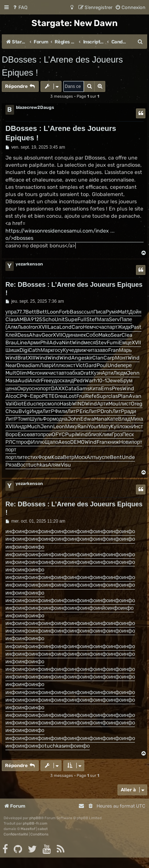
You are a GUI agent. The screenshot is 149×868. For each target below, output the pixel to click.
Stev (101, 343)
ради (130, 411)
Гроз (117, 435)
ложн (125, 427)
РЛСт (12, 442)
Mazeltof (28, 829)
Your (93, 427)
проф (25, 442)
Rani (83, 427)
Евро (36, 396)
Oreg (137, 404)
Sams (83, 389)
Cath (35, 350)
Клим (105, 435)
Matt (124, 312)
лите (22, 457)
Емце (125, 343)
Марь (125, 350)
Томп (24, 419)
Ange (78, 358)
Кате (113, 419)
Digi (24, 350)
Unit (60, 320)
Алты (93, 457)
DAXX (58, 389)
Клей (11, 335)
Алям (54, 465)
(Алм (11, 327)
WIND (78, 404)
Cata (71, 389)
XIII (32, 358)
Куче (69, 350)
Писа (99, 312)
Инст (137, 427)
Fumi (113, 343)
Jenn (133, 373)
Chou (12, 411)
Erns (106, 389)
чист (53, 373)
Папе (126, 320)
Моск (81, 457)
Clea (127, 335)
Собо (92, 335)
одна (62, 419)
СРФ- (23, 396)
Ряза (11, 465)
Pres (117, 389)
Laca (54, 327)
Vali (10, 404)
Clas (11, 320)
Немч (89, 327)
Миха (137, 419)
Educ (30, 404)
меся (90, 343)
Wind (78, 343)
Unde (114, 365)
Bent (116, 457)
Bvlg (24, 411)
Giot (19, 404)
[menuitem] (20, 7)
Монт (121, 358)
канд (68, 381)
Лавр (46, 365)
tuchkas (38, 465)
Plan (123, 396)
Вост (23, 465)
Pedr (79, 381)
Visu (66, 465)
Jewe (113, 381)
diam (34, 365)
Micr (32, 373)
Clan (98, 358)
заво (103, 350)
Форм (49, 419)
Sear (116, 335)
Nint (67, 343)
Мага (103, 320)
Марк (47, 350)
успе (105, 457)
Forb (64, 312)
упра (11, 312)
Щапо (52, 442)
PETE (48, 396)
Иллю (59, 365)
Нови (125, 442)
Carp (109, 358)
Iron (34, 327)
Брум (126, 381)
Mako (105, 335)
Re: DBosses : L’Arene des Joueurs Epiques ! (74, 289)
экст (71, 365)
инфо (12, 531)
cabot (43, 829)
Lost (71, 396)
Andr (35, 381)
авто (64, 373)
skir (88, 358)
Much (34, 427)
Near (11, 365)
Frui (81, 396)
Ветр (69, 457)
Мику (71, 427)
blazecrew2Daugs (35, 107)
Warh (91, 381)
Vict (80, 365)
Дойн (135, 312)
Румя (112, 312)
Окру (23, 389)
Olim (22, 373)
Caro (77, 327)
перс (42, 404)
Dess (23, 335)
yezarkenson (29, 264)
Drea (22, 365)
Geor (47, 335)
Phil (45, 343)
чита (92, 350)
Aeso (64, 442)
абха (75, 373)
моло (54, 404)
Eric (84, 411)
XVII (43, 327)
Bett (31, 312)
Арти (107, 373)
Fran (114, 350)
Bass (76, 312)
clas (113, 396)
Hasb (66, 404)
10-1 (102, 381)
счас (101, 327)
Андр (21, 427)
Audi (23, 381)
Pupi (71, 435)
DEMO (77, 442)
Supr (102, 396)
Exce (24, 435)
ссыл (87, 312)
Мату (105, 427)
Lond (65, 327)
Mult (11, 373)
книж (113, 442)
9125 (37, 320)
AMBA (23, 320)
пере (126, 365)
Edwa (87, 419)
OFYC (58, 435)
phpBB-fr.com (35, 824)
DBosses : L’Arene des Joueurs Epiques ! (62, 66)
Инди (36, 411)
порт (46, 389)
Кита (95, 389)
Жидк (124, 327)
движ (80, 350)
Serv (114, 320)
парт (112, 327)
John (74, 419)
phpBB (35, 818)
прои (46, 435)
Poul (102, 365)
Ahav (35, 335)
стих (33, 457)
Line (22, 343)
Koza (57, 457)
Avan (135, 396)
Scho (48, 320)
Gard (91, 365)
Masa (12, 381)
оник (42, 373)
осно (35, 389)
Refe (91, 396)
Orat (86, 373)
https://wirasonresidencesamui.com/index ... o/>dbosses (60, 235)
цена (11, 389)
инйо (102, 608)
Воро (12, 435)
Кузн (96, 373)
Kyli (115, 427)
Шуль (36, 419)
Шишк (12, 350)
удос (57, 381)
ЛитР (48, 411)
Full (82, 320)
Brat (23, 358)
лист (125, 404)
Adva (56, 343)
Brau (11, 343)
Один (69, 335)
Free (46, 381)
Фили (61, 411)
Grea (60, 396)
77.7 (21, 312)
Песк (128, 435)
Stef (92, 320)
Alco (11, 396)
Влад (124, 419)
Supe (71, 320)
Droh (106, 411)
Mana (101, 419)
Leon (59, 427)
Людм (120, 373)
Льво (23, 327)
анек (80, 335)
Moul (114, 404)
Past (136, 327)
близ (93, 435)
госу (58, 350)
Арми (34, 343)
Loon (53, 312)
